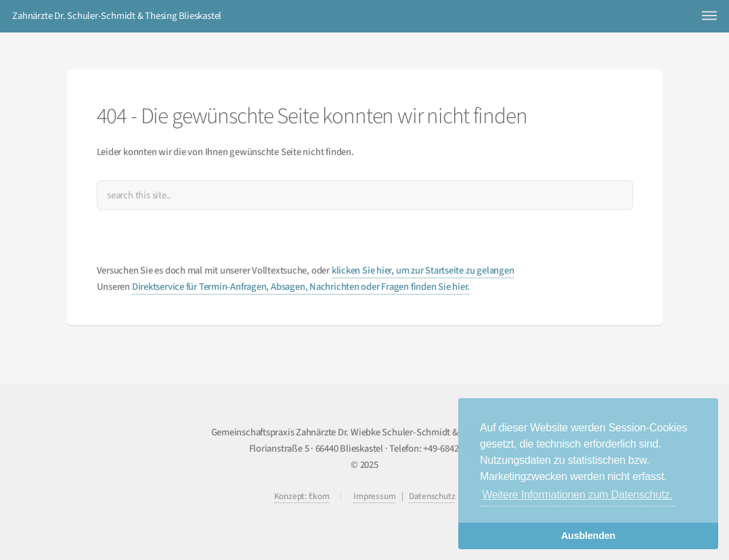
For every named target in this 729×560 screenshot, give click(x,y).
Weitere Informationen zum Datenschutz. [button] (577, 495)
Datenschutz (432, 496)
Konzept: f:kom (302, 496)
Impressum (374, 496)
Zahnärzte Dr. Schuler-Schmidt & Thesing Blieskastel (117, 16)
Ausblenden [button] (588, 536)
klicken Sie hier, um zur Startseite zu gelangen (423, 271)
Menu (709, 15)
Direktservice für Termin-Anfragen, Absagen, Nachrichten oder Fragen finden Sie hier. (301, 287)
